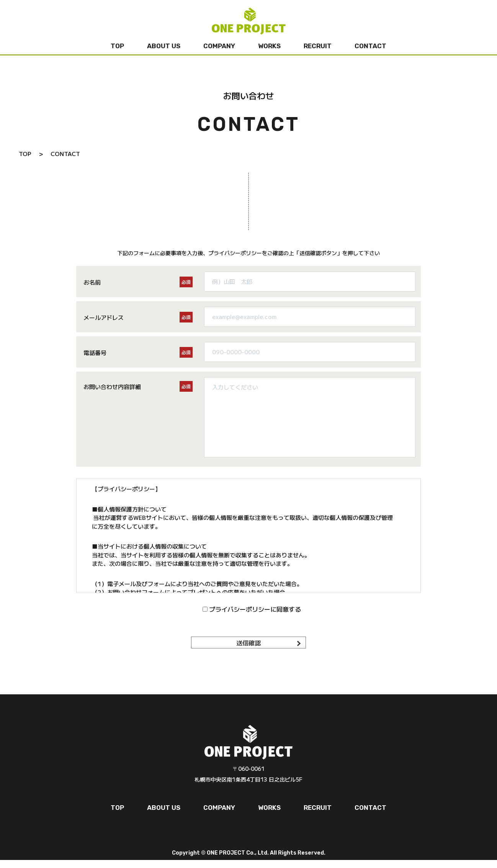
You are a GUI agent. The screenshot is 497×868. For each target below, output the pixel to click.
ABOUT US (164, 46)
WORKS (269, 46)
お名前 (92, 282)
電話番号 (95, 353)
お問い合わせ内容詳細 (112, 387)
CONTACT (370, 46)
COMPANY (219, 46)
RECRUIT (318, 46)
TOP (117, 46)
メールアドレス (104, 317)
